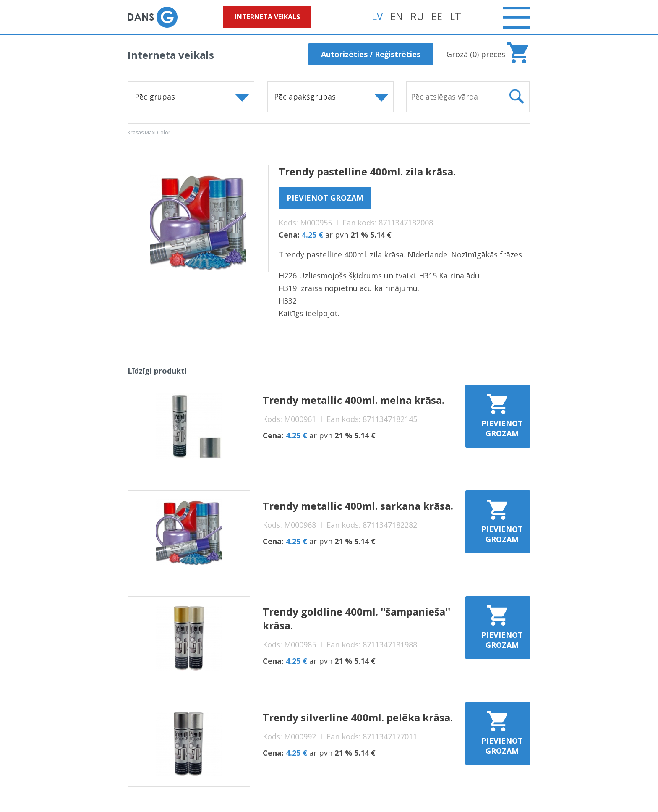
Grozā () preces (476, 54)
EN (397, 16)
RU (417, 16)
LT (456, 16)
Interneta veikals (267, 17)
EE (437, 16)
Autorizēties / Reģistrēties (371, 54)
